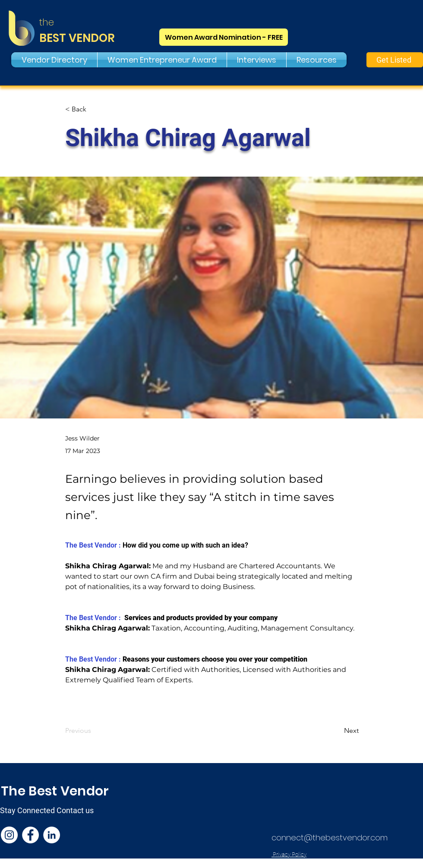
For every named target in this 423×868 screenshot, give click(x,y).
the (47, 22)
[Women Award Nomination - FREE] (224, 37)
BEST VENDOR (77, 38)
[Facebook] (30, 835)
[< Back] (94, 109)
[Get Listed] (395, 60)
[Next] (337, 731)
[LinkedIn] (52, 835)
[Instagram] (9, 835)
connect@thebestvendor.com (330, 838)
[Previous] (94, 731)
